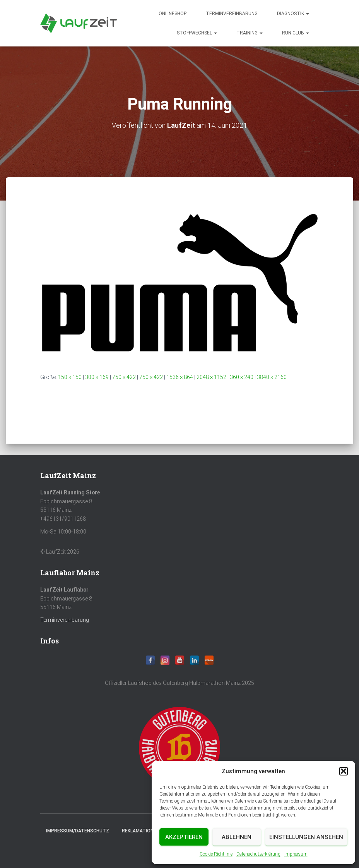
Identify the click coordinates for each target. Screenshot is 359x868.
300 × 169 (97, 377)
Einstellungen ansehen (306, 837)
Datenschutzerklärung (258, 854)
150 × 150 (70, 377)
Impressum (296, 854)
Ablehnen (237, 837)
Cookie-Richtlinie (216, 854)
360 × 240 (242, 377)
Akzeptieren (184, 837)
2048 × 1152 (211, 377)
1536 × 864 (180, 377)
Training (250, 33)
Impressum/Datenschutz (78, 831)
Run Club (296, 33)
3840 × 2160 (272, 377)
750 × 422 (124, 377)
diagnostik (293, 14)
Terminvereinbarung (232, 14)
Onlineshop (173, 14)
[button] (344, 771)
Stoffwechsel (197, 33)
